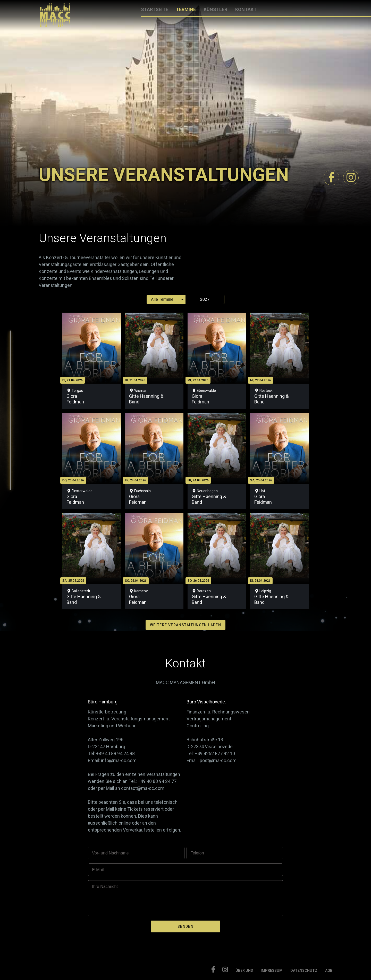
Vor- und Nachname (110, 853)
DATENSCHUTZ (304, 970)
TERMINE (186, 9)
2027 (205, 299)
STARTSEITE (155, 9)
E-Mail (98, 870)
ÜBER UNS (244, 970)
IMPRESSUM (272, 970)
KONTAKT (246, 9)
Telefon (197, 853)
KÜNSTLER (216, 9)
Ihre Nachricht (105, 886)
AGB (329, 970)
